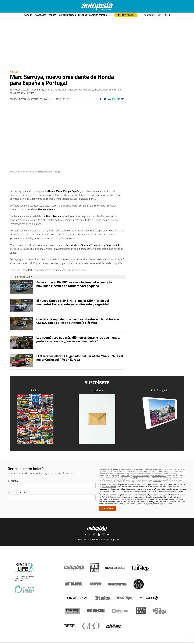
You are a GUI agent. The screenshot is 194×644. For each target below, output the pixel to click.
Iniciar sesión (166, 14)
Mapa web (115, 539)
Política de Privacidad (141, 476)
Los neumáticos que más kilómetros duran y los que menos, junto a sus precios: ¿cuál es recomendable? (78, 339)
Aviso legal (105, 539)
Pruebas (83, 15)
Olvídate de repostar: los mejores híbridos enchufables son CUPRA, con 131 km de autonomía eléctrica (78, 321)
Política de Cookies (159, 476)
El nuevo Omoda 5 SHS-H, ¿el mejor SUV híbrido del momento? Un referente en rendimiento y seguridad (73, 302)
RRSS (160, 15)
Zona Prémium (126, 15)
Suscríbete (150, 15)
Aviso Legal (126, 476)
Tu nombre (13, 481)
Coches (52, 15)
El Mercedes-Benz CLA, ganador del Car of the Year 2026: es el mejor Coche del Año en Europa (80, 358)
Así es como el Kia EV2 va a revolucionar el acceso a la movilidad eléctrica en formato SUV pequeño (74, 284)
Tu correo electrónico (18, 492)
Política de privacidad (92, 539)
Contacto (79, 539)
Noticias (28, 15)
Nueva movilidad (67, 15)
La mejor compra (98, 15)
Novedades (41, 15)
